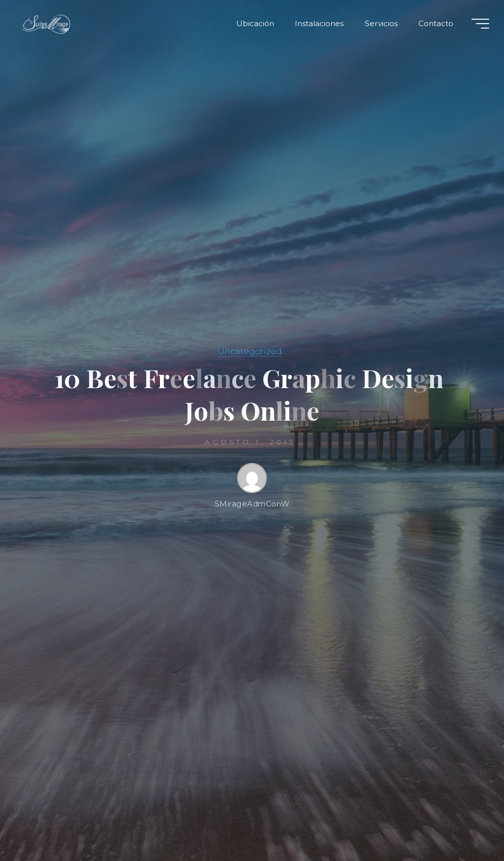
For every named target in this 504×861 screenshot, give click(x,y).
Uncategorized (250, 351)
